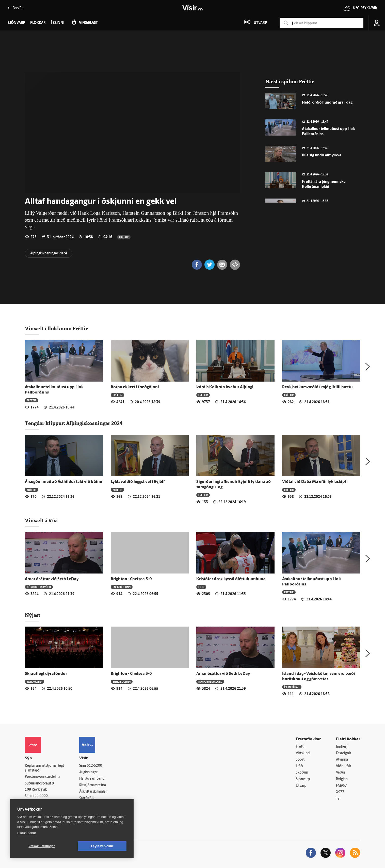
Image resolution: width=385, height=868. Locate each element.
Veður (341, 773)
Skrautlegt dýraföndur (46, 674)
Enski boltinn (122, 587)
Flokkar (38, 23)
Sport (300, 760)
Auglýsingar (88, 772)
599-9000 (40, 796)
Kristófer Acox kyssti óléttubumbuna (231, 579)
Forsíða (15, 8)
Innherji (342, 747)
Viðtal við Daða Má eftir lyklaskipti (315, 482)
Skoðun (302, 773)
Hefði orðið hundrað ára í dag (327, 103)
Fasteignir (344, 753)
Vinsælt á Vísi (41, 520)
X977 (340, 792)
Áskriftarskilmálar (93, 792)
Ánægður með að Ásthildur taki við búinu (64, 482)
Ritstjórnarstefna (93, 785)
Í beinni (58, 23)
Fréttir (124, 237)
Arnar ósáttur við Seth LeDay (52, 579)
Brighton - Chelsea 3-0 (131, 579)
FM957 (341, 786)
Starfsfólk (87, 798)
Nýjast (33, 615)
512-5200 (94, 766)
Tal (338, 799)
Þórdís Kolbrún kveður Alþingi (225, 387)
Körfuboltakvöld (39, 587)
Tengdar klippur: (45, 423)
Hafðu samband (92, 779)
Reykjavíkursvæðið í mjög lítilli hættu (317, 387)
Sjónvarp (303, 779)
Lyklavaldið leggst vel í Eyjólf (138, 482)
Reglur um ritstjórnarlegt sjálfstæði (44, 768)
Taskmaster (35, 682)
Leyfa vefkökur (102, 846)
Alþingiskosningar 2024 (49, 253)
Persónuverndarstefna (43, 777)
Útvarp (301, 786)
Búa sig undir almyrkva (322, 155)
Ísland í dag (292, 687)
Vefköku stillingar (42, 846)
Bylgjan (342, 779)
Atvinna (342, 760)
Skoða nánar (27, 833)
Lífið (201, 587)
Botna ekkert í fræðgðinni (135, 387)
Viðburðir (344, 766)
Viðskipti (303, 753)
